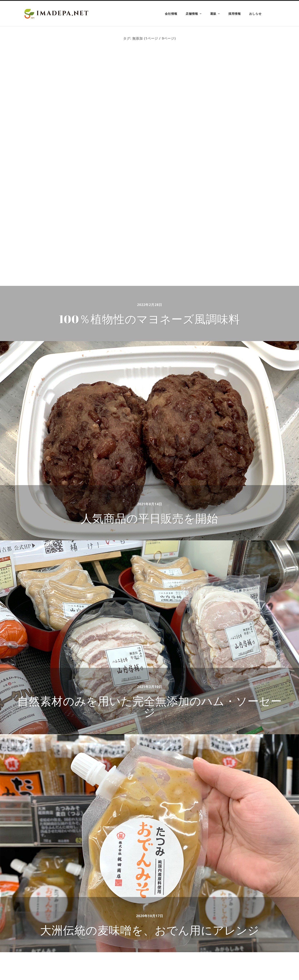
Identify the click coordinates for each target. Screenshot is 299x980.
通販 (213, 14)
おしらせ (255, 14)
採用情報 (235, 14)
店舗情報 (192, 14)
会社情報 (171, 14)
